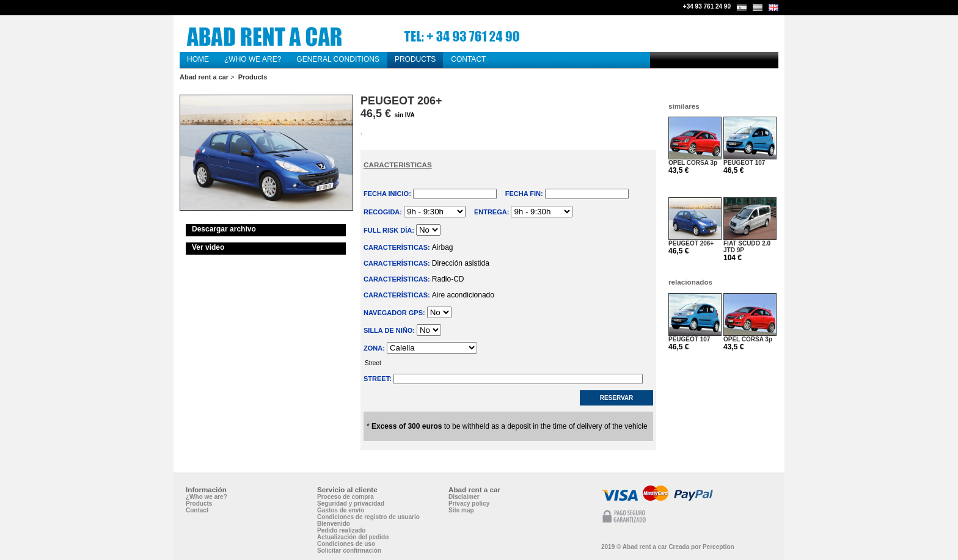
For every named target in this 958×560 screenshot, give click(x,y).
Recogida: (384, 212)
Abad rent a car (204, 77)
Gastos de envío (341, 510)
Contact (197, 510)
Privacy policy (469, 504)
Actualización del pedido (353, 537)
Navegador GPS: (395, 313)
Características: (398, 247)
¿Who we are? (207, 497)
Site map (461, 510)
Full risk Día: (390, 230)
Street (508, 364)
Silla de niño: (390, 330)
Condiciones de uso (346, 544)
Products (253, 77)
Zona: (375, 348)
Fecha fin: (525, 194)
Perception (718, 547)
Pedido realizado (341, 530)
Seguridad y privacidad (351, 504)
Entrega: (493, 212)
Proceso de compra (346, 497)
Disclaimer (464, 497)
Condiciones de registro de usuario (368, 517)
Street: (378, 379)
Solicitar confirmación (349, 551)
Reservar (617, 398)
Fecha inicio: (388, 194)
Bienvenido (334, 524)
